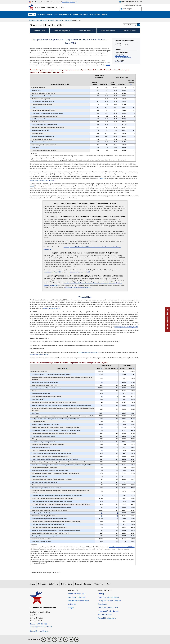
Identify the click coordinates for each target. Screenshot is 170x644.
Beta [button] (104, 15)
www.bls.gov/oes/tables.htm (52, 308)
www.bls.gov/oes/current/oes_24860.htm (43, 180)
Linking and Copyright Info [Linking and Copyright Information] (108, 608)
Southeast (68, 20)
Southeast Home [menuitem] (40, 31)
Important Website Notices (108, 611)
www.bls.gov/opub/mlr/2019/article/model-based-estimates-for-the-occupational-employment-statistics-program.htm (83, 284)
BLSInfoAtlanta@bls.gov (121, 56)
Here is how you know (69, 2)
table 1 (102, 178)
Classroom (99, 584)
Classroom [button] (95, 15)
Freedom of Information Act (108, 597)
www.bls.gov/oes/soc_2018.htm (54, 272)
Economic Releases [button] (80, 15)
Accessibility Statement (107, 618)
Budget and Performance (77, 597)
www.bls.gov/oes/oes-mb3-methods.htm (78, 287)
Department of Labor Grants (78, 601)
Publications (67, 584)
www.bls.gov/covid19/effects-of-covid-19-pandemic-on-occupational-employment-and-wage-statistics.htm (82, 248)
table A (108, 65)
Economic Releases (83, 584)
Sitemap (101, 594)
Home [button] (31, 15)
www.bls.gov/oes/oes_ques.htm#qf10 (78, 272)
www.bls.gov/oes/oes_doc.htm (39, 354)
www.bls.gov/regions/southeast (123, 58)
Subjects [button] (40, 15)
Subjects (42, 584)
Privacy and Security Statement (110, 601)
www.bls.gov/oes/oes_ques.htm (88, 352)
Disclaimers (102, 604)
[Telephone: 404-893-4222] (47, 624)
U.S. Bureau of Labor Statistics (50, 7)
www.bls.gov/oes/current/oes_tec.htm (126, 327)
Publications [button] (64, 15)
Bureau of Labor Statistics (38, 20)
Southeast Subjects (84, 31)
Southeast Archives (107, 31)
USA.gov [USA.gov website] (71, 608)
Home (32, 584)
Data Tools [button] (52, 15)
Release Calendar (130, 5)
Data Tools (53, 584)
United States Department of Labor (130, 2)
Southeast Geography (61, 31)
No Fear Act (72, 604)
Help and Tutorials (105, 614)
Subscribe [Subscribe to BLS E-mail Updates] (139, 5)
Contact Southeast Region (39, 631)
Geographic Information (55, 20)
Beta (109, 584)
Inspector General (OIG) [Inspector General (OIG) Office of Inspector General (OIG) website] (77, 594)
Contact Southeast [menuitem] (130, 31)
